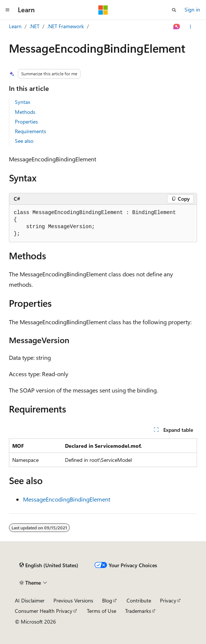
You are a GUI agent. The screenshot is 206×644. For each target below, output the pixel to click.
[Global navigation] (7, 10)
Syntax (22, 102)
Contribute (139, 600)
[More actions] (191, 27)
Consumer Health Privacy (44, 611)
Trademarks (138, 611)
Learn (15, 26)
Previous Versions (73, 600)
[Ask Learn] (177, 27)
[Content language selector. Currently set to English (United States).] (49, 565)
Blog (107, 600)
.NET (34, 26)
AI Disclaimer (30, 600)
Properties (26, 121)
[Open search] (174, 10)
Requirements (30, 131)
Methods (25, 112)
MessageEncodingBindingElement (67, 499)
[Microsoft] (103, 10)
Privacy (168, 600)
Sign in (192, 9)
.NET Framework (66, 26)
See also (24, 141)
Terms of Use (102, 611)
